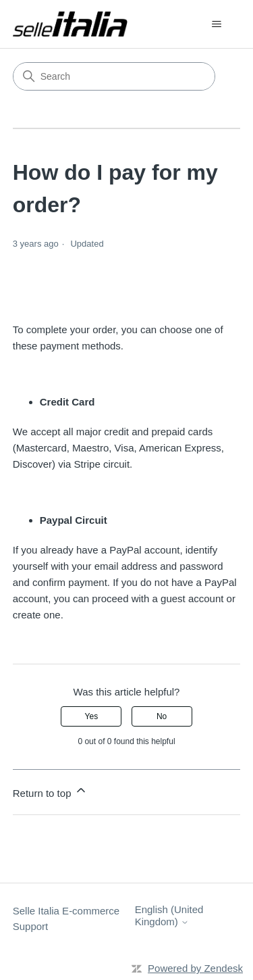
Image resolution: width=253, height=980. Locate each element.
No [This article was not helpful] (162, 716)
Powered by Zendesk (195, 968)
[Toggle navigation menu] (216, 24)
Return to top (50, 791)
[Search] (114, 76)
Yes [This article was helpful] (92, 716)
